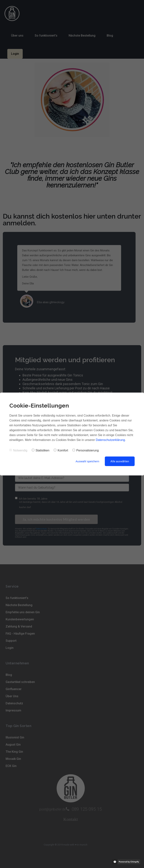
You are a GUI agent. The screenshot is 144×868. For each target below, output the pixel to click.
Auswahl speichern (87, 461)
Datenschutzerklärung (110, 440)
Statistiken (41, 450)
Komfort (61, 450)
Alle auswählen (120, 461)
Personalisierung (86, 450)
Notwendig (18, 450)
